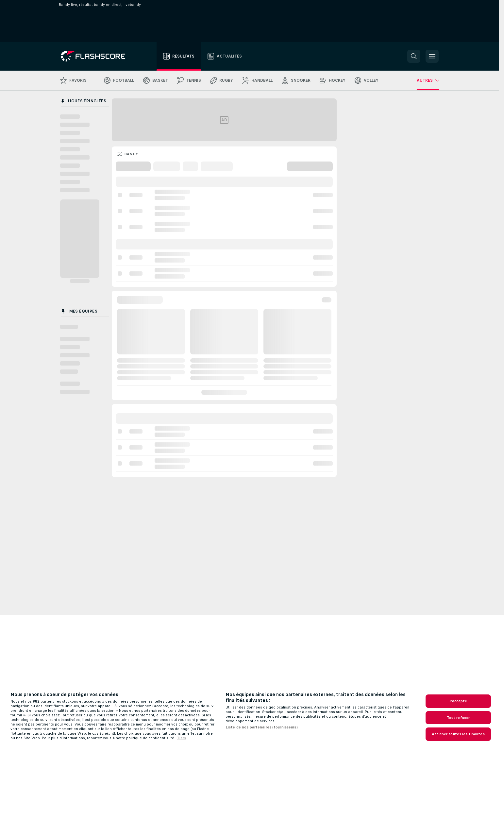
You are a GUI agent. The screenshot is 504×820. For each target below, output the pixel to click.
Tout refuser (458, 718)
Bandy (131, 154)
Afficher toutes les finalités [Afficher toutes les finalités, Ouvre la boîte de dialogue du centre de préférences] (458, 734)
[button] (414, 56)
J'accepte (458, 701)
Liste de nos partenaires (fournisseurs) (262, 727)
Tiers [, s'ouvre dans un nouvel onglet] (181, 738)
